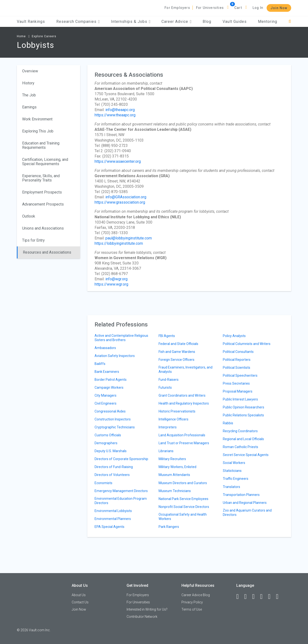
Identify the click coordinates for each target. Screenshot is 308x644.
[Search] (290, 22)
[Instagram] (263, 597)
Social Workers (234, 463)
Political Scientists (237, 368)
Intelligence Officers (173, 419)
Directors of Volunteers (112, 475)
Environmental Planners (113, 519)
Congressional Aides (110, 411)
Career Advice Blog (196, 595)
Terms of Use (192, 609)
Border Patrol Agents (111, 380)
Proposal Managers (238, 391)
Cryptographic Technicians (115, 427)
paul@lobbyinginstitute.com (129, 238)
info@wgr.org (116, 279)
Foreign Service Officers (176, 360)
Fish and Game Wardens (177, 352)
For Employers (177, 8)
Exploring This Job (38, 131)
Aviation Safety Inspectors (115, 356)
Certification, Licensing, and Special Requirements (45, 162)
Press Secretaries (236, 383)
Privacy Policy (192, 602)
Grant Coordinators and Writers (182, 395)
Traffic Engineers (236, 479)
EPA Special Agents (109, 527)
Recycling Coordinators (240, 431)
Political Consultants (238, 352)
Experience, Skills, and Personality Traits (41, 178)
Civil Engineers (106, 403)
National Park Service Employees (183, 499)
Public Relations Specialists (243, 415)
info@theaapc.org (120, 110)
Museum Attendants (174, 475)
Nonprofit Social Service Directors (184, 507)
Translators (231, 487)
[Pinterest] (271, 597)
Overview (30, 71)
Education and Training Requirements (41, 145)
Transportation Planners (241, 495)
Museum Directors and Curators (183, 483)
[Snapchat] (279, 597)
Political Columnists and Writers (247, 344)
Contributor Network (142, 617)
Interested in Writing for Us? (147, 609)
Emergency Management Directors (121, 491)
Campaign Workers (109, 388)
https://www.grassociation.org (120, 202)
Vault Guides (235, 22)
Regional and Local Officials (243, 439)
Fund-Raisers (169, 380)
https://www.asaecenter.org (118, 161)
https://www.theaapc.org (115, 115)
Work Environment (37, 119)
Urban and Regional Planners (245, 503)
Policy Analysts (234, 336)
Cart (238, 8)
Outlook (29, 216)
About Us (79, 595)
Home (21, 36)
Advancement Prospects (43, 204)
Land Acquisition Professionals (182, 435)
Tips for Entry (33, 240)
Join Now (279, 8)
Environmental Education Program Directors (121, 501)
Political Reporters (237, 360)
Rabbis (228, 423)
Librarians (166, 451)
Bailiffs (100, 364)
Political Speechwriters (240, 375)
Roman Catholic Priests (241, 447)
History (28, 83)
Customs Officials (108, 435)
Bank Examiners (107, 372)
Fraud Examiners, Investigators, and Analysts (186, 369)
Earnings (29, 107)
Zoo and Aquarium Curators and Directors (247, 513)
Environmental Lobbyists (113, 511)
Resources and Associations (47, 252)
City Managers (106, 395)
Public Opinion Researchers (244, 407)
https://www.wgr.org (111, 284)
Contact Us (80, 602)
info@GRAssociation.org (126, 197)
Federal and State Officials (178, 344)
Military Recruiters (172, 459)
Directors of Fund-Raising (114, 467)
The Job (29, 95)
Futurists (165, 388)
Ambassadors (105, 348)
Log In (258, 8)
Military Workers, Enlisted (177, 467)
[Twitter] (256, 597)
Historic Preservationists (177, 411)
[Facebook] (240, 597)
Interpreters (168, 427)
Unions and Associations (43, 228)
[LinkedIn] (248, 597)
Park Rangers (169, 527)
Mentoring (268, 22)
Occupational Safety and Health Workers (183, 517)
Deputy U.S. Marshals (111, 451)
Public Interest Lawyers (240, 399)
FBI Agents (167, 336)
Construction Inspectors (113, 419)
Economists (103, 483)
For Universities (210, 8)
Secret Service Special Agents (246, 455)
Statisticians (232, 471)
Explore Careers (44, 36)
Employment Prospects (42, 192)
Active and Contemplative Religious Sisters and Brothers (121, 338)
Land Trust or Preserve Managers (184, 443)
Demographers (106, 443)
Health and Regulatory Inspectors (184, 403)
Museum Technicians (175, 491)
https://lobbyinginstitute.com (119, 243)
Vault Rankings (31, 22)
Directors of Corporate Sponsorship (121, 459)
